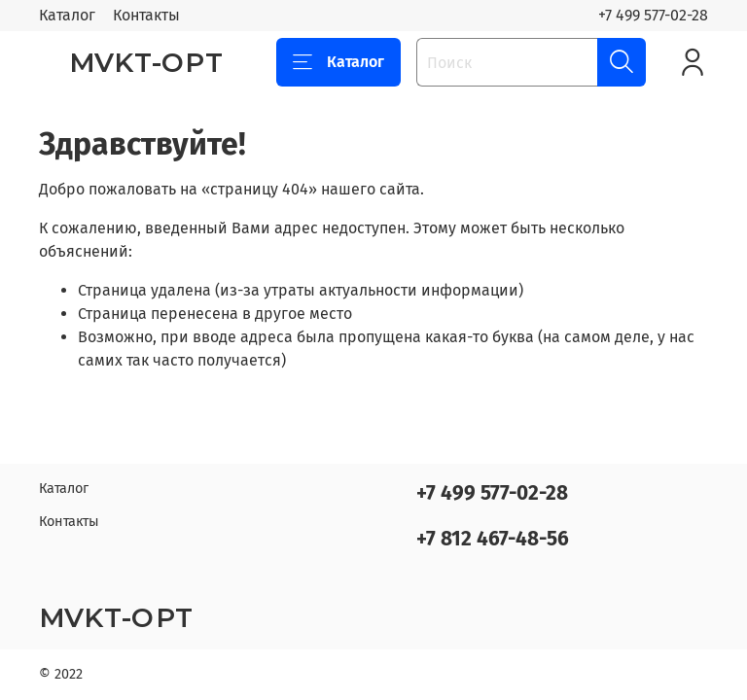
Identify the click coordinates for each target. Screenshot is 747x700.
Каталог (67, 15)
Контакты (146, 15)
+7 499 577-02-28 (653, 15)
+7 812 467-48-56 (493, 539)
